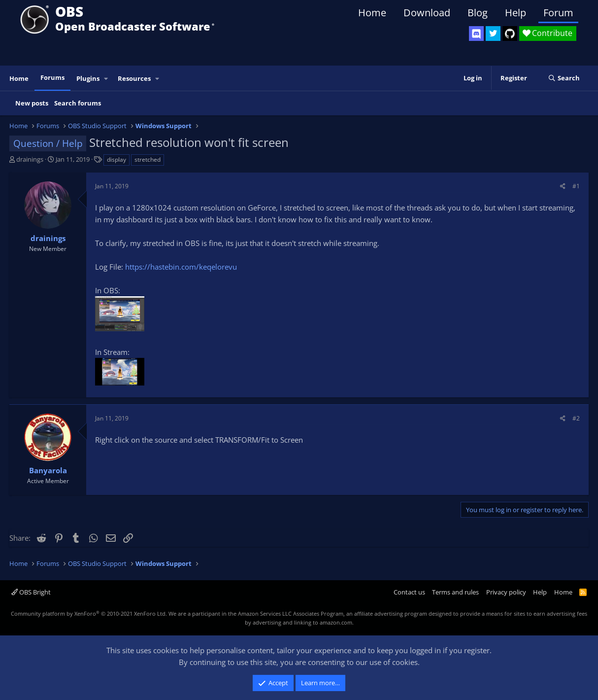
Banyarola (48, 470)
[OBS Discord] (476, 34)
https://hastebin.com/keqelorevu (181, 267)
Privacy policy (506, 592)
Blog (478, 13)
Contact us (409, 592)
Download (427, 13)
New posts (32, 103)
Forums (52, 77)
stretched (148, 159)
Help (515, 13)
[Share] (563, 186)
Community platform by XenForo (89, 613)
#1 (576, 186)
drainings (30, 159)
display (116, 159)
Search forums (78, 103)
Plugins (88, 78)
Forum (558, 13)
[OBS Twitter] (493, 34)
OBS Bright (31, 592)
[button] (106, 79)
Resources (134, 78)
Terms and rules (455, 592)
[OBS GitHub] (510, 34)
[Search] (564, 78)
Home (372, 13)
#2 (576, 418)
